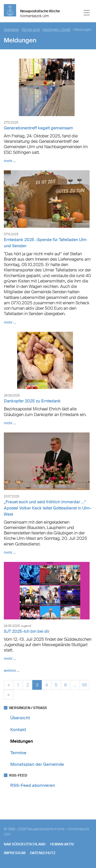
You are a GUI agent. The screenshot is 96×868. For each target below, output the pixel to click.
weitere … (12, 671)
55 (84, 684)
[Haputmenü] (87, 13)
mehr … (10, 161)
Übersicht (20, 718)
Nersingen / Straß (57, 30)
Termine (18, 753)
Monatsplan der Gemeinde (37, 764)
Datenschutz (43, 853)
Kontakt (18, 730)
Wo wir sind (31, 30)
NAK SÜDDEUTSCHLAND (25, 844)
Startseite (11, 30)
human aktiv (62, 844)
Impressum (15, 853)
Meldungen (22, 741)
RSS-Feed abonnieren (33, 785)
